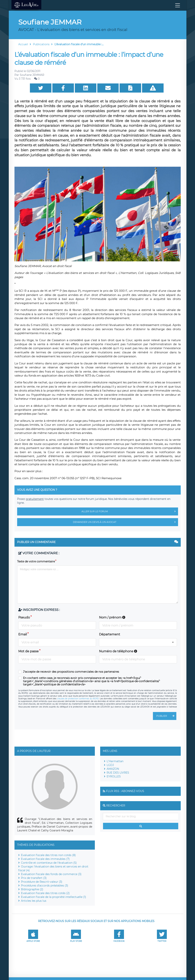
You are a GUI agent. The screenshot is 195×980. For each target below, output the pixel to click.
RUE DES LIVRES (118, 773)
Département (110, 634)
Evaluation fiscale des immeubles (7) (45, 859)
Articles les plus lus (34, 901)
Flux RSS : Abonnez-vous (125, 791)
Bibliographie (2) (32, 889)
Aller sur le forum (130, 511)
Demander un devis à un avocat (125, 522)
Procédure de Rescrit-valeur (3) (42, 882)
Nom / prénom (112, 617)
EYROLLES (114, 776)
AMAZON (113, 769)
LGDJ (110, 765)
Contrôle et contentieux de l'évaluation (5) (49, 863)
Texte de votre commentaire (36, 561)
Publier (166, 716)
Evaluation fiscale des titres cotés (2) (45, 893)
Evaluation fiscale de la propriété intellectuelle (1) (54, 897)
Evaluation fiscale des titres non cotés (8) (48, 855)
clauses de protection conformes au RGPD (78, 699)
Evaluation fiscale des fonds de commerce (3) (51, 874)
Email (23, 634)
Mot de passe (28, 651)
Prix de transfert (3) (34, 878)
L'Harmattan (115, 761)
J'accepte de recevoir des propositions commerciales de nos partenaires (71, 672)
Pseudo (24, 617)
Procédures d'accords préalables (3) (45, 886)
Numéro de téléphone (118, 651)
